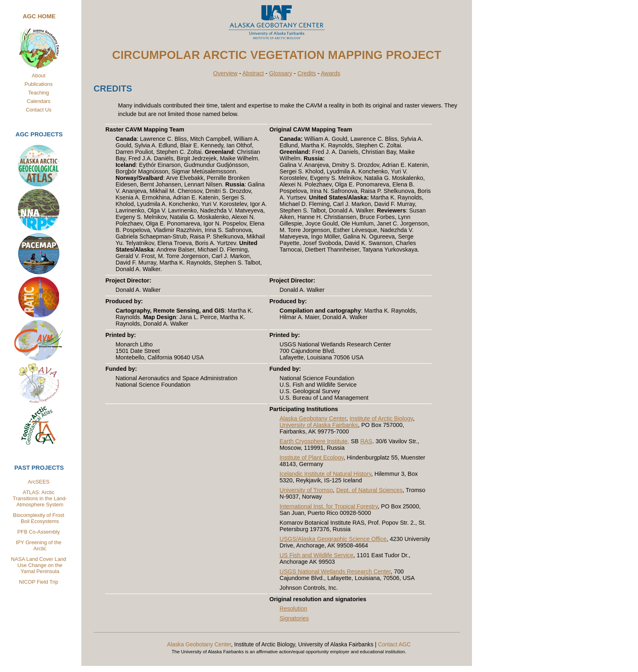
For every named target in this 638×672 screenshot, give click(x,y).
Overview (225, 73)
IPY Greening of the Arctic (39, 545)
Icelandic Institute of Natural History (325, 474)
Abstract (253, 73)
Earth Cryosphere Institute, (314, 441)
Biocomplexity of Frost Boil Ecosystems (39, 518)
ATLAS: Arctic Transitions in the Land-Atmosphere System (40, 498)
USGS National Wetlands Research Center (335, 571)
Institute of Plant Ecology (311, 457)
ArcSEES (38, 482)
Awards (331, 73)
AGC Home (39, 16)
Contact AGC (394, 644)
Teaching (38, 93)
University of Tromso (306, 490)
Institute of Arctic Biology (381, 418)
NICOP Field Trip (39, 582)
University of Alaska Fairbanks (319, 425)
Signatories (294, 618)
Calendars (39, 101)
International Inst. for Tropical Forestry (329, 506)
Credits (307, 73)
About (38, 76)
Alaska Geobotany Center (313, 418)
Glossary (281, 73)
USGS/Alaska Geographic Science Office (333, 539)
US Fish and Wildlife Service (317, 555)
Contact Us (38, 110)
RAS (366, 441)
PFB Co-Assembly (39, 532)
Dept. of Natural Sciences (369, 490)
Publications (38, 84)
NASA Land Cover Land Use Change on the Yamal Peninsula (39, 565)
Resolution (293, 609)
